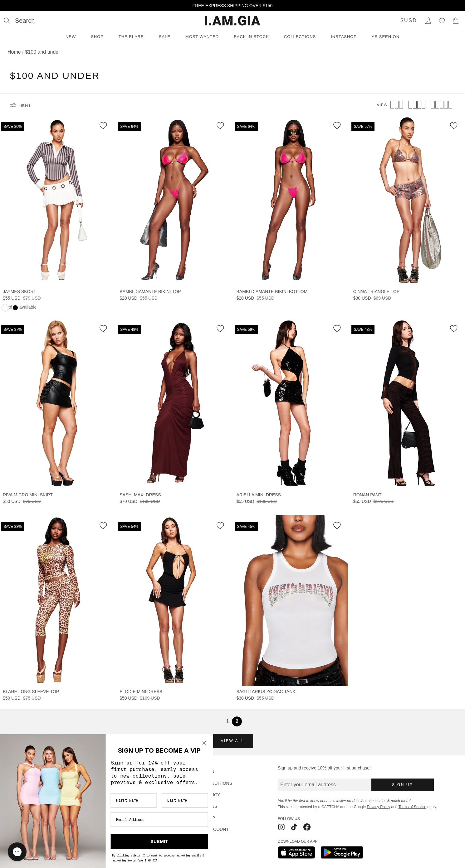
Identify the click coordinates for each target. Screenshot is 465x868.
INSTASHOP (344, 37)
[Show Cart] (456, 21)
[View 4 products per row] (417, 105)
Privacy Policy (378, 807)
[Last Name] (162, 800)
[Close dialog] (181, 743)
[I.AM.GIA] (232, 21)
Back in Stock (251, 37)
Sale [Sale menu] (165, 37)
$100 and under (42, 52)
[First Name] (111, 800)
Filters (20, 105)
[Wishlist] (442, 21)
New (71, 37)
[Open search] (19, 21)
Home (14, 52)
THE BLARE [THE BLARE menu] (131, 37)
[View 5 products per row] (442, 105)
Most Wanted (202, 37)
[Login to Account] (428, 21)
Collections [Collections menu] (300, 37)
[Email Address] (136, 820)
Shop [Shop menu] (97, 37)
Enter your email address (308, 785)
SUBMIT (137, 841)
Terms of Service (412, 807)
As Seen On (386, 37)
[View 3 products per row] (397, 105)
